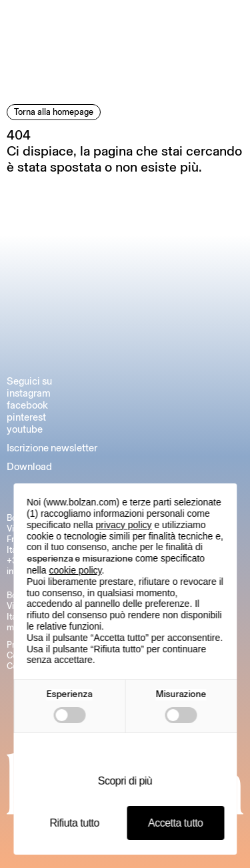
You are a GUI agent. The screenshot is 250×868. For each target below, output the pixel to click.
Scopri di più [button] (125, 781)
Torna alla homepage (54, 112)
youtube (25, 429)
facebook (27, 405)
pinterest (26, 417)
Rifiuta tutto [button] (75, 823)
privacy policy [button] (124, 525)
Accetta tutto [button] (175, 823)
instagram (29, 393)
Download (29, 467)
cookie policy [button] (75, 570)
